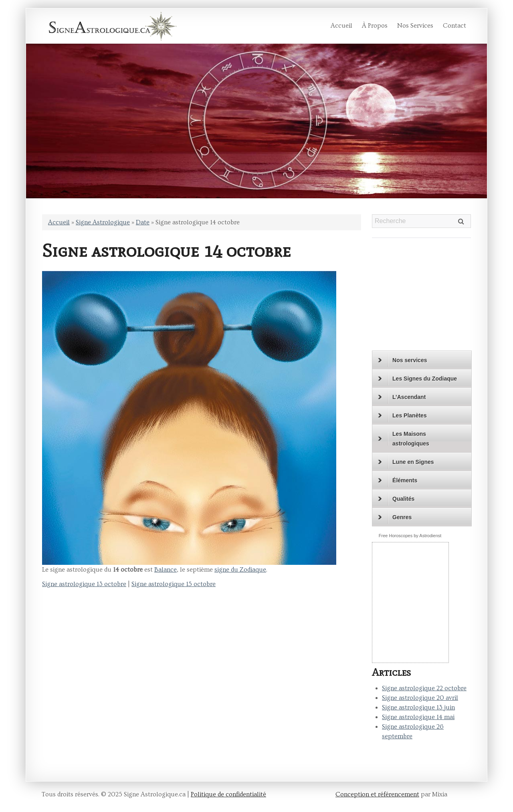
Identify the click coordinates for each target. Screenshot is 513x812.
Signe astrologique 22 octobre (424, 688)
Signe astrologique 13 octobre (84, 584)
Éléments (398, 480)
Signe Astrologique (103, 222)
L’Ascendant (402, 397)
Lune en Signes (406, 462)
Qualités (396, 499)
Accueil (341, 26)
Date (143, 222)
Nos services (415, 26)
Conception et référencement (377, 794)
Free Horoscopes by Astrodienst (410, 536)
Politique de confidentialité (228, 794)
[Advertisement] (422, 298)
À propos (375, 26)
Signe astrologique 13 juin (418, 707)
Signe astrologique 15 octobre (174, 584)
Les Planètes (402, 415)
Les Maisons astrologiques (404, 439)
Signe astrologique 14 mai (418, 717)
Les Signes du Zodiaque (417, 379)
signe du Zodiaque (240, 570)
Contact (454, 26)
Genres (395, 517)
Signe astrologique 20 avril (420, 698)
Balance (166, 570)
